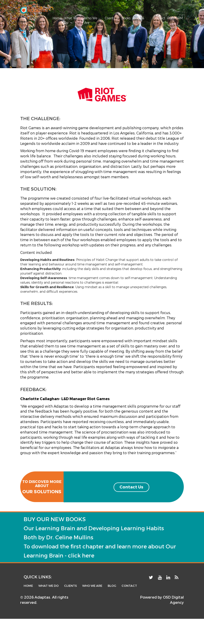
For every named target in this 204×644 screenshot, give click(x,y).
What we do (49, 586)
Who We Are (91, 18)
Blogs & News (139, 18)
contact (129, 586)
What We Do (71, 18)
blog (112, 586)
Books (126, 18)
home (28, 586)
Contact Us (131, 487)
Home (57, 18)
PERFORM (175, 18)
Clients (112, 18)
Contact (159, 18)
